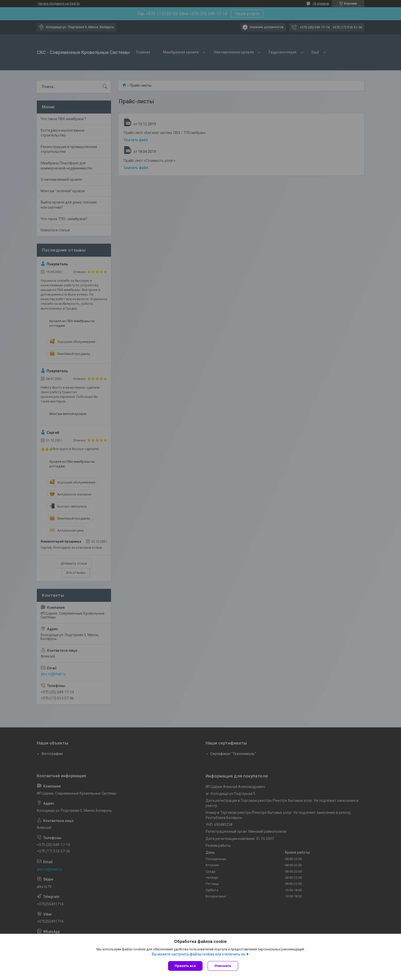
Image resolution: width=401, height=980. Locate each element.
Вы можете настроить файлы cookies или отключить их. (199, 954)
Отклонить (223, 966)
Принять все (185, 966)
